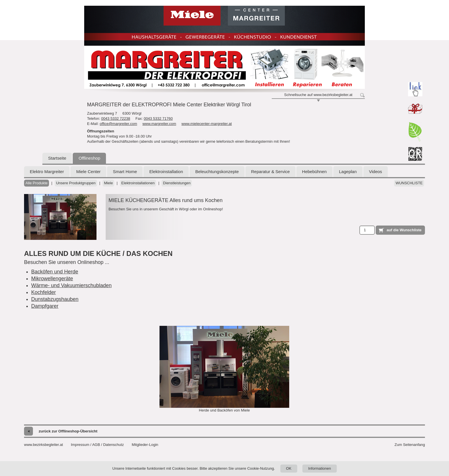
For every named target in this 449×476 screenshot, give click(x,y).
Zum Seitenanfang (410, 445)
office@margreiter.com (118, 124)
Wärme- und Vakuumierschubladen (71, 285)
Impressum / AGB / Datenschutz (97, 445)
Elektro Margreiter (47, 172)
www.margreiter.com (159, 124)
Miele (108, 183)
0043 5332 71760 (158, 118)
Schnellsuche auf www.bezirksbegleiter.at (318, 95)
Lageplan (348, 172)
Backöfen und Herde (55, 272)
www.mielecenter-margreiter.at (207, 124)
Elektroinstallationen (138, 183)
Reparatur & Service (270, 172)
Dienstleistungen (177, 183)
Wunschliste (409, 183)
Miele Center (88, 172)
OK (289, 468)
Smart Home (125, 172)
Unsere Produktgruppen (76, 183)
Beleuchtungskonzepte (217, 172)
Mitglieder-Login (145, 445)
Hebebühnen (314, 172)
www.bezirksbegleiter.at (44, 445)
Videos (376, 172)
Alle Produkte (37, 183)
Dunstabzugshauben (55, 299)
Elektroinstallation (166, 172)
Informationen (320, 468)
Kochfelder (44, 292)
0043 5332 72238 (116, 118)
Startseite (57, 158)
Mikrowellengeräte (52, 279)
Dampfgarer (45, 306)
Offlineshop (89, 158)
